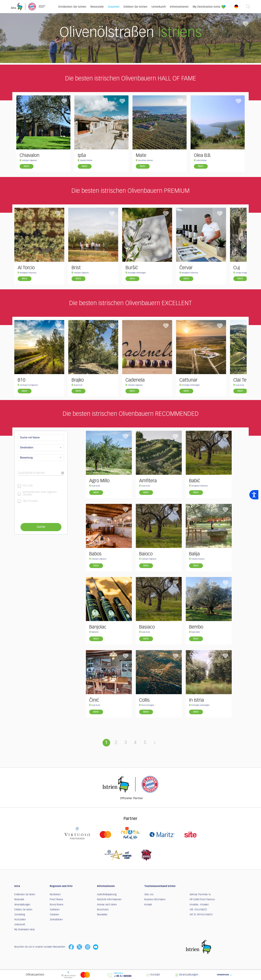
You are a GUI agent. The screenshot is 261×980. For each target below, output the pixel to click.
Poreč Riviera (56, 900)
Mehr (27, 166)
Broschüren (103, 910)
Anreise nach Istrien (107, 905)
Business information (155, 900)
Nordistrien (55, 895)
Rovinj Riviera (57, 905)
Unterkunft (159, 7)
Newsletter (102, 915)
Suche (41, 527)
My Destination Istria (206, 7)
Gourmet (114, 7)
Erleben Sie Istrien (135, 7)
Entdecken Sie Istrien (72, 7)
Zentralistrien (56, 920)
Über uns (149, 895)
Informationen (179, 7)
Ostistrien (54, 915)
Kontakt (148, 905)
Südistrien (55, 910)
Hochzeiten (20, 920)
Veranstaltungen (22, 905)
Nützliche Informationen (109, 900)
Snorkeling (20, 915)
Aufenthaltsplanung (107, 895)
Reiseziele (97, 7)
